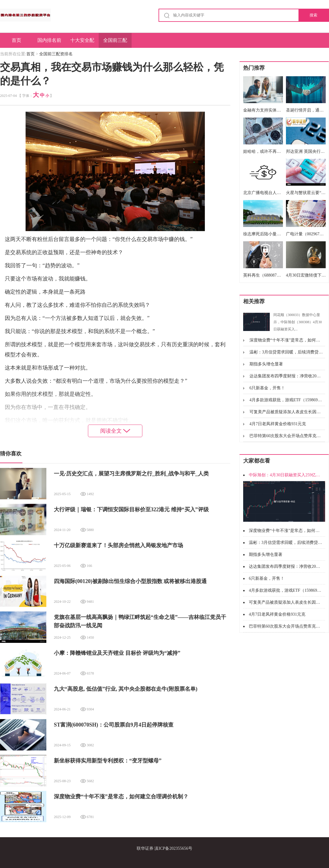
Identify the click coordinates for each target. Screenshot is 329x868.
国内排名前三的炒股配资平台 (49, 43)
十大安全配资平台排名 (82, 43)
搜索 (313, 15)
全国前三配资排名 (115, 43)
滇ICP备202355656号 (173, 848)
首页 (16, 40)
